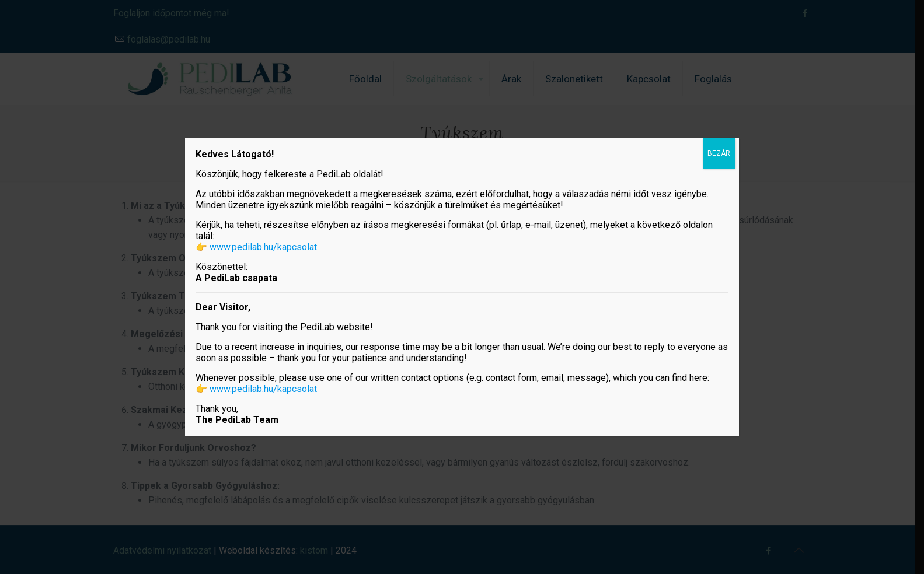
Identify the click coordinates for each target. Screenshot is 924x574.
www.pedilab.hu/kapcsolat (263, 247)
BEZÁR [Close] (719, 153)
